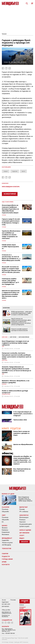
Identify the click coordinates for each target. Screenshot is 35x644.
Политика (5, 509)
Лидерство (5, 540)
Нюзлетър (25, 542)
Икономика (5, 534)
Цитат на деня (24, 526)
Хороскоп (22, 522)
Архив (4, 562)
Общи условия (6, 610)
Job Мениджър (6, 545)
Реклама (22, 509)
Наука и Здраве (25, 530)
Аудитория (5, 602)
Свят (4, 515)
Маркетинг (24, 507)
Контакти (6, 564)
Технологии (6, 548)
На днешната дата (26, 524)
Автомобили (24, 533)
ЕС (3, 522)
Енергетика (6, 532)
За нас (4, 600)
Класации (22, 520)
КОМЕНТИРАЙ (10, 194)
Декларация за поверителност (7, 613)
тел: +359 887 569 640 (8, 633)
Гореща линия (7, 559)
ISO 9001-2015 (6, 604)
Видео (22, 538)
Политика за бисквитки (6, 616)
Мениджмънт (7, 538)
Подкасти (6, 556)
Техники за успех (7, 543)
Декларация (5, 606)
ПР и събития (24, 512)
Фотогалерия (24, 517)
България (6, 507)
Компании (5, 530)
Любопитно (24, 515)
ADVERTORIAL (6, 308)
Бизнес (5, 526)
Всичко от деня (8, 494)
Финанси (5, 528)
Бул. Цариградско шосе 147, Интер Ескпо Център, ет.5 (9, 630)
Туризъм (4, 34)
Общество (5, 512)
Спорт (22, 535)
